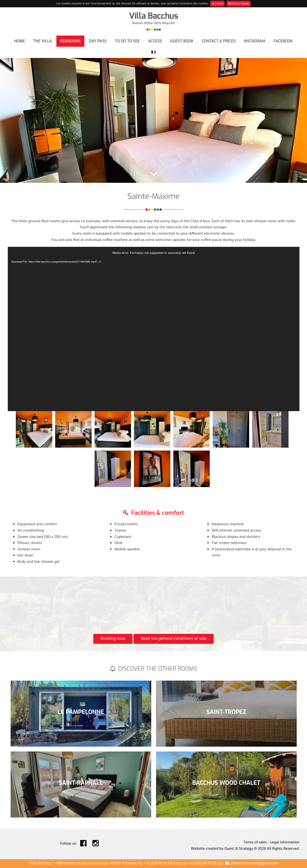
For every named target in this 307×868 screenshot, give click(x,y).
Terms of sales (255, 842)
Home (19, 41)
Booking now (113, 639)
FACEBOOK (283, 41)
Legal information (285, 842)
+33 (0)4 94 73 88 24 (161, 863)
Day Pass (98, 41)
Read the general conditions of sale (174, 639)
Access (155, 41)
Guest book (182, 41)
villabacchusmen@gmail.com (254, 863)
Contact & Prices (219, 41)
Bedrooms (70, 41)
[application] (154, 329)
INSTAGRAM (254, 41)
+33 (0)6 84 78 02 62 (205, 863)
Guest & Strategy (239, 849)
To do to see (127, 41)
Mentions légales (239, 4)
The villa (43, 41)
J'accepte (217, 4)
